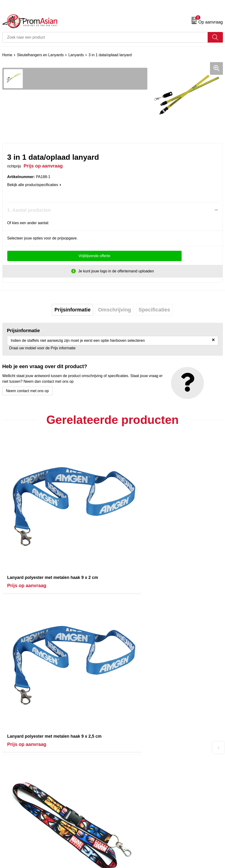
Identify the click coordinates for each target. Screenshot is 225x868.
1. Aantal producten (29, 210)
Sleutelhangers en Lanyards (40, 55)
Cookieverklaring (129, 844)
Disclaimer (124, 858)
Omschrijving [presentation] (115, 310)
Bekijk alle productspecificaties (34, 185)
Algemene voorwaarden (135, 837)
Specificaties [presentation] (154, 310)
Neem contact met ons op (27, 391)
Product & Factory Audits (23, 844)
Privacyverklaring (129, 851)
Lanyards (76, 55)
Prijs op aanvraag (27, 557)
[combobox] (105, 37)
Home (7, 55)
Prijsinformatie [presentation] (72, 310)
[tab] (72, 310)
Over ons (122, 765)
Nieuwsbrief (125, 772)
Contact (9, 837)
